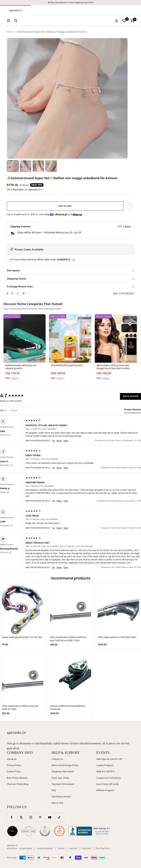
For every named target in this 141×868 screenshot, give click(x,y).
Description (13, 270)
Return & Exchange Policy (65, 765)
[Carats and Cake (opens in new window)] (29, 831)
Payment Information (63, 784)
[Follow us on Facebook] (12, 817)
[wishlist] (124, 21)
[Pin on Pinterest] (12, 294)
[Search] (16, 21)
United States (26, 848)
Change (127, 226)
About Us (12, 759)
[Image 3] (38, 166)
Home (10, 32)
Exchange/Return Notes (20, 286)
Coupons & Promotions (109, 778)
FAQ (54, 790)
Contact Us (57, 759)
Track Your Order (60, 778)
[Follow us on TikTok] (59, 817)
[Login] (116, 21)
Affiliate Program (105, 790)
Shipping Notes (16, 279)
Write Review (130, 396)
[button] (130, 206)
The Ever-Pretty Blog (18, 784)
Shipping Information (63, 771)
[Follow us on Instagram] (31, 817)
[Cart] (132, 21)
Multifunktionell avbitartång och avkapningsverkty (21, 367)
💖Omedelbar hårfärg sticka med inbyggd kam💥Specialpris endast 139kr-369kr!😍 (113, 367)
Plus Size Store (103, 848)
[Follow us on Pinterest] (40, 817)
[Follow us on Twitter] (21, 817)
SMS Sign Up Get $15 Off (109, 759)
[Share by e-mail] (23, 293)
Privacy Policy (14, 765)
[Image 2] (26, 166)
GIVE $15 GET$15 (105, 771)
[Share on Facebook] (8, 294)
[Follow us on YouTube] (50, 817)
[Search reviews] (22, 411)
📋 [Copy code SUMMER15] (74, 260)
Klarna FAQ (57, 803)
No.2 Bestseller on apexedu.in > (25, 189)
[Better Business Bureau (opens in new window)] (90, 831)
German (73, 848)
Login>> (15, 378)
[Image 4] (51, 166)
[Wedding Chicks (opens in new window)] (12, 831)
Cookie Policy (14, 771)
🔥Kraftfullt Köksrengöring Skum (67, 365)
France (61, 848)
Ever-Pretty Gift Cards (108, 784)
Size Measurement (61, 796)
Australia (87, 848)
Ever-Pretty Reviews (17, 778)
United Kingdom (45, 848)
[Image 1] (13, 166)
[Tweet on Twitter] (18, 294)
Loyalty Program (105, 765)
